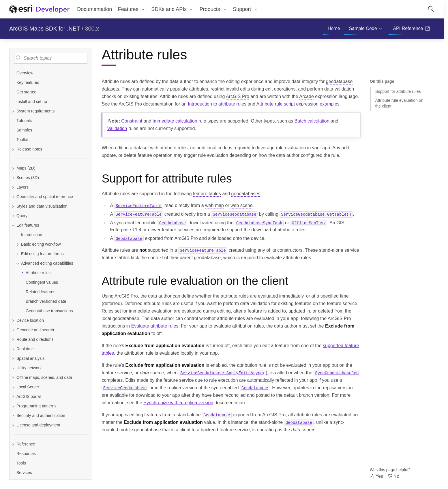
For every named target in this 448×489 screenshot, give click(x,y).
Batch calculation (312, 121)
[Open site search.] (431, 9)
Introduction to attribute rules (217, 104)
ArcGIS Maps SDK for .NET (45, 29)
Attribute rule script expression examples (298, 104)
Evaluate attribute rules (155, 326)
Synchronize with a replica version (178, 403)
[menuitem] (132, 9)
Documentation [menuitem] (94, 9)
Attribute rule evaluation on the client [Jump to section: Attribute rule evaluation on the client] (399, 103)
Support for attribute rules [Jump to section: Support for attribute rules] (398, 91)
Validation (117, 128)
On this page (382, 81)
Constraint (132, 121)
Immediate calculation (175, 121)
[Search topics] (51, 58)
